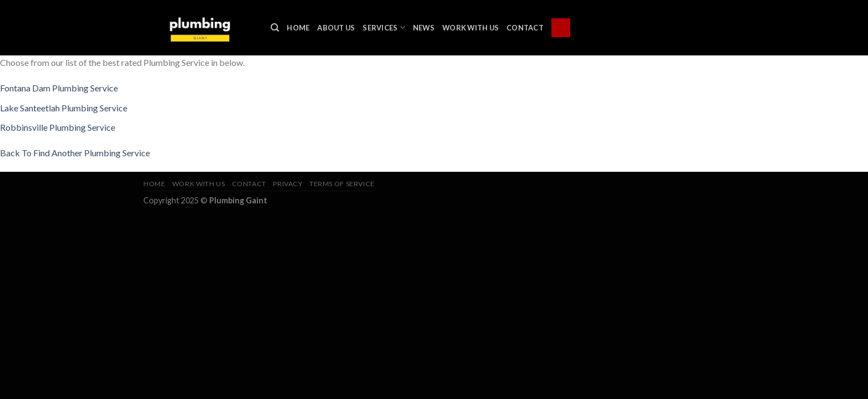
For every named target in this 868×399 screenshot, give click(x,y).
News (424, 28)
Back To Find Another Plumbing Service (75, 153)
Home (298, 28)
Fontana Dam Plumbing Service (59, 88)
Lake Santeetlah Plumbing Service (64, 108)
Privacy (288, 184)
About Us (336, 28)
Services (384, 27)
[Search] (275, 28)
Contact (525, 28)
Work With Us (471, 28)
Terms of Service (342, 184)
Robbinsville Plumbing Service (58, 127)
